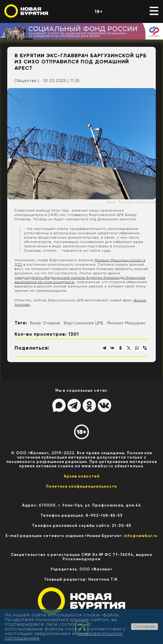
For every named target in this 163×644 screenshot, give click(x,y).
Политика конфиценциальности (81, 486)
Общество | (27, 80)
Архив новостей (82, 476)
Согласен (145, 626)
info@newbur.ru (141, 536)
